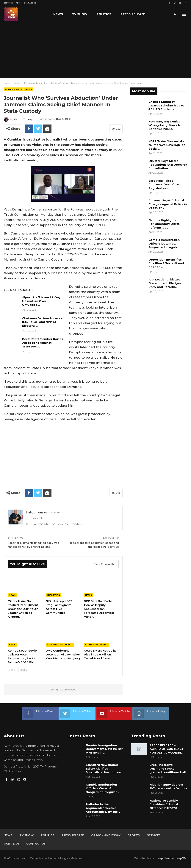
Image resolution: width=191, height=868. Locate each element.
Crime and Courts (97, 645)
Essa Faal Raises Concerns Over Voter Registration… (164, 184)
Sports (134, 835)
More (159, 14)
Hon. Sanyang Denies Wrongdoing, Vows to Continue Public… (165, 125)
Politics (104, 14)
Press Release (133, 14)
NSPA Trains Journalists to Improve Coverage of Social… (167, 145)
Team (18, 3)
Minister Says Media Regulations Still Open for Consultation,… (168, 165)
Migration (53, 595)
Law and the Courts (60, 645)
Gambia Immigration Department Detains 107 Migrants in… (104, 749)
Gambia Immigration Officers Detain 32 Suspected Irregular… (165, 244)
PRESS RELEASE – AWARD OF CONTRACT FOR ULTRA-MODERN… (167, 749)
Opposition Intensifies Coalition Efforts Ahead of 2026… (166, 263)
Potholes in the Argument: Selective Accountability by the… (103, 808)
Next (23, 670)
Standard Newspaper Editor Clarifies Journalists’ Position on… (105, 769)
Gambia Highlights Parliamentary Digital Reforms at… (164, 224)
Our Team (11, 844)
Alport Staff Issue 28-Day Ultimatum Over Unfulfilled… (41, 301)
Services (8, 3)
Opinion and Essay (106, 835)
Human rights (14, 89)
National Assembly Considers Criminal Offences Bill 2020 (164, 804)
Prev (13, 670)
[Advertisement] (95, 50)
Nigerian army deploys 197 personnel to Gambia (168, 786)
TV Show (80, 14)
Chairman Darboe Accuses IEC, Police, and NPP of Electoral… (42, 322)
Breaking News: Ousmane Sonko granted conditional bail (168, 769)
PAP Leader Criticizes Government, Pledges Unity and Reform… (165, 283)
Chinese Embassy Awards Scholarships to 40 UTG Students (166, 105)
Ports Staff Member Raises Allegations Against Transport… (43, 343)
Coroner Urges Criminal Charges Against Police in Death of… (168, 204)
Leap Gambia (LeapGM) (172, 858)
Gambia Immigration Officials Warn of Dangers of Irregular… (102, 788)
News (58, 14)
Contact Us (30, 3)
